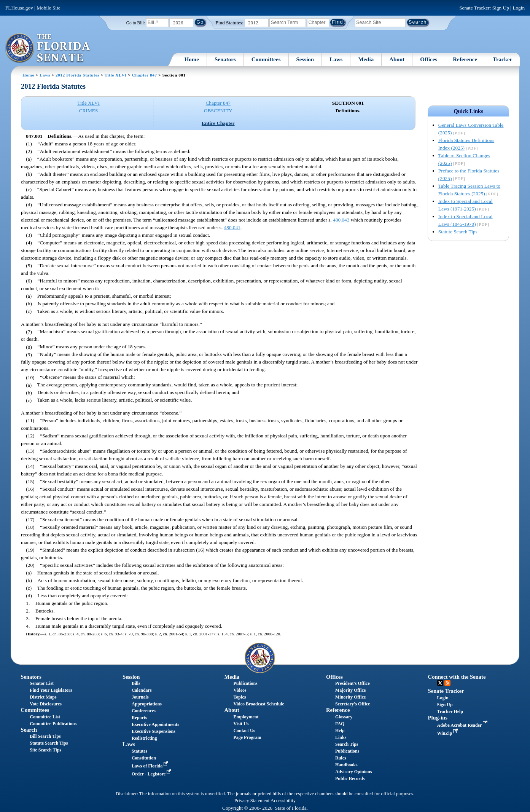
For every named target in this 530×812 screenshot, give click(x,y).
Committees (266, 59)
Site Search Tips (45, 750)
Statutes (139, 751)
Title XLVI (116, 75)
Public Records (350, 778)
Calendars (142, 690)
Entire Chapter (218, 123)
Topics (240, 697)
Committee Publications (53, 724)
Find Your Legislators (51, 690)
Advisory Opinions (353, 772)
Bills (136, 683)
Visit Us (241, 724)
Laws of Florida (151, 766)
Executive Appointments (155, 724)
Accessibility (283, 801)
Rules (341, 758)
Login (519, 8)
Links (341, 737)
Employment (246, 717)
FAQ (340, 724)
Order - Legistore (152, 774)
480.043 (341, 220)
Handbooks (346, 765)
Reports (139, 718)
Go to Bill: (136, 23)
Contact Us (244, 731)
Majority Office (350, 690)
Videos (240, 690)
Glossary (344, 717)
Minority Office (350, 697)
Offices (429, 59)
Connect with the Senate (457, 677)
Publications (245, 683)
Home (192, 59)
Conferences (144, 711)
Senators (225, 59)
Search (29, 730)
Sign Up (501, 8)
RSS (447, 683)
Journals (140, 697)
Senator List (42, 683)
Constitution (144, 758)
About (397, 59)
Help (340, 731)
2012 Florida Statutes (77, 75)
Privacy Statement (252, 801)
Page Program (247, 737)
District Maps (43, 697)
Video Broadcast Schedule (259, 704)
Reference (465, 59)
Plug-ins (438, 718)
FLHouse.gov (19, 8)
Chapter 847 (145, 75)
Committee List (45, 717)
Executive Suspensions (154, 731)
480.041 (232, 227)
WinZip (448, 733)
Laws (336, 59)
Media (366, 59)
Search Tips (347, 744)
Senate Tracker (446, 691)
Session (305, 59)
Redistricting (144, 738)
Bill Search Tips (45, 736)
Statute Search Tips (458, 232)
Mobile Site (49, 8)
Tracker (502, 59)
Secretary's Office (353, 704)
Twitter (440, 683)
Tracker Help (450, 711)
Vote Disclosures (46, 704)
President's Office (353, 683)
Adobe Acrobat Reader (463, 725)
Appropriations (147, 704)
